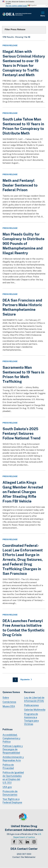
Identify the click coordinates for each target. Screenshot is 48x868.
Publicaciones (31, 705)
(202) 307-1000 (24, 854)
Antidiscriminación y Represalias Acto (13, 759)
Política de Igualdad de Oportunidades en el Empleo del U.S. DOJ (13, 777)
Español (32, 5)
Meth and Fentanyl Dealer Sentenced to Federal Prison (20, 185)
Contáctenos (9, 702)
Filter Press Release (15, 29)
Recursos (29, 692)
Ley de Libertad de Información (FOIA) (34, 699)
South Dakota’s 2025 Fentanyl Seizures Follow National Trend (22, 433)
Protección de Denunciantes (10, 793)
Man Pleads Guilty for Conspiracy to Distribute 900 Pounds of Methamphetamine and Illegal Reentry (23, 244)
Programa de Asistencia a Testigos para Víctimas (31, 719)
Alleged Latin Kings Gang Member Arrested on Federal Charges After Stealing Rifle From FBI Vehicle (23, 492)
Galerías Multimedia (35, 710)
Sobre (6, 698)
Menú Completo (43, 14)
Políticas (8, 729)
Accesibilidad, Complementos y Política (11, 738)
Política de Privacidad (8, 766)
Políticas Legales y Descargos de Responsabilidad (13, 749)
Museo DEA (9, 706)
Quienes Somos (11, 692)
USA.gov (7, 787)
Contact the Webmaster (24, 857)
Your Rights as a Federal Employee (12, 801)
